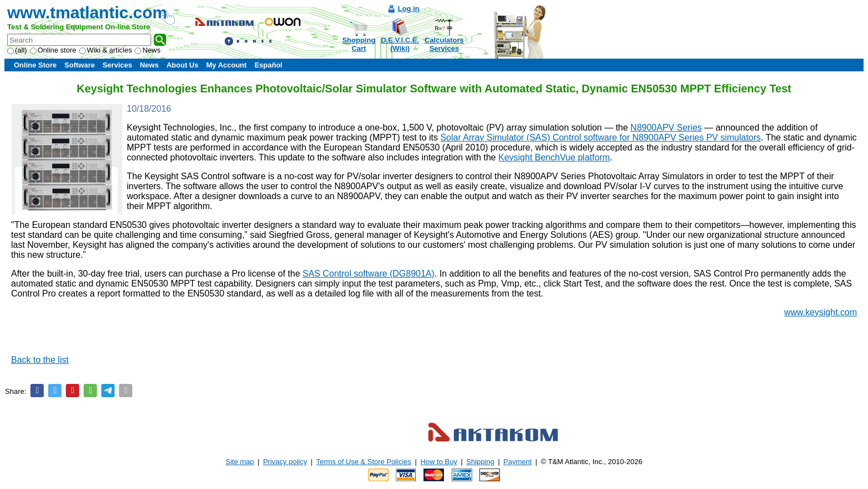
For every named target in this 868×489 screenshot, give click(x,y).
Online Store (35, 65)
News (148, 50)
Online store (53, 50)
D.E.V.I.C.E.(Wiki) (400, 44)
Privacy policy (285, 462)
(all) (17, 50)
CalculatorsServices (444, 44)
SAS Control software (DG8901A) (369, 274)
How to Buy (438, 462)
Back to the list (40, 360)
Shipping (480, 462)
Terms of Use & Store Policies (364, 462)
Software (79, 65)
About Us (183, 65)
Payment (517, 462)
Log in (409, 9)
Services (117, 65)
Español (269, 65)
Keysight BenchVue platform (554, 157)
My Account (226, 65)
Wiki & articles (106, 50)
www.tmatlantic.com (87, 12)
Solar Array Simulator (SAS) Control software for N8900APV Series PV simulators (600, 137)
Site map (240, 462)
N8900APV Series (666, 128)
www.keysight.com (820, 312)
